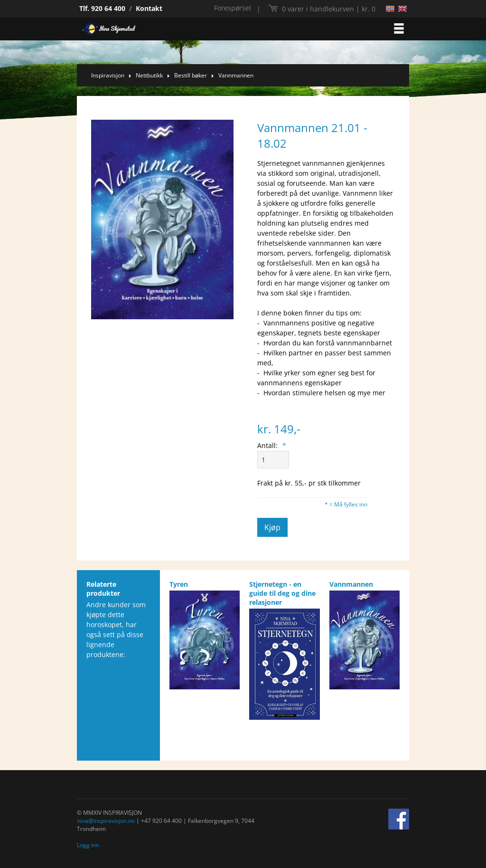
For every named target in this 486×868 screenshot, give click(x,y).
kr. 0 (329, 9)
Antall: (272, 445)
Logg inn (88, 845)
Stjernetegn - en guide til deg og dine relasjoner (282, 593)
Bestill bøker (191, 75)
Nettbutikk (149, 75)
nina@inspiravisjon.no (106, 821)
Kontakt (149, 8)
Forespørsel (233, 8)
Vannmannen (236, 75)
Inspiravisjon (108, 75)
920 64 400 (108, 8)
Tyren (179, 584)
